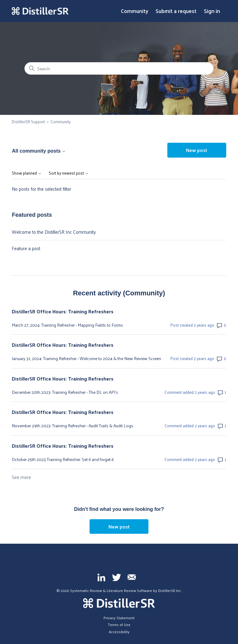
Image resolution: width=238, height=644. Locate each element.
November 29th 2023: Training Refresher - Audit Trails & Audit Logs (73, 426)
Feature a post (26, 248)
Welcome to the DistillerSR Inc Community (54, 232)
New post (197, 150)
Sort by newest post (69, 173)
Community (134, 11)
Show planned (27, 173)
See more (21, 477)
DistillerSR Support (28, 122)
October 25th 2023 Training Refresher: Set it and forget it (63, 459)
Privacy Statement (119, 618)
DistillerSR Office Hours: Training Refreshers (63, 311)
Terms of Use (119, 624)
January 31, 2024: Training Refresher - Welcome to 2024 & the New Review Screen (86, 358)
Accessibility (119, 632)
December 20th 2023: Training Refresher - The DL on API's (65, 392)
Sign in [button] (212, 11)
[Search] (119, 68)
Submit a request (176, 11)
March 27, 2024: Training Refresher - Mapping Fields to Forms (67, 325)
